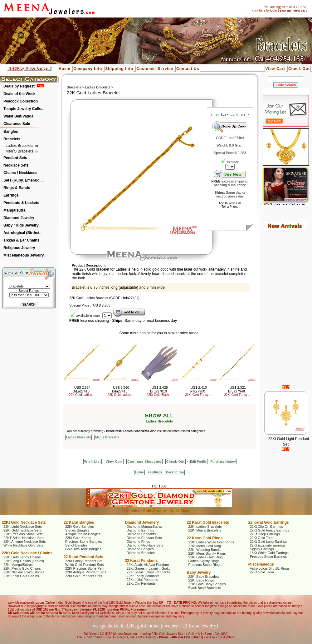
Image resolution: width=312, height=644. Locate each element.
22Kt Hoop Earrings (265, 534)
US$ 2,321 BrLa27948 (237, 389)
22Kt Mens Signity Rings (207, 553)
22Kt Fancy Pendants (143, 576)
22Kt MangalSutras (18, 565)
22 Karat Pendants (141, 561)
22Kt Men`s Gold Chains (22, 568)
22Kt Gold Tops (262, 538)
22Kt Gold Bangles (80, 527)
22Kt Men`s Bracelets (205, 530)
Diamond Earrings (140, 530)
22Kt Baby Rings (201, 580)
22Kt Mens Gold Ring (205, 546)
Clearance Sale (17, 124)
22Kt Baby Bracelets (204, 577)
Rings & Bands (17, 188)
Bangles (11, 132)
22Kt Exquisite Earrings (268, 545)
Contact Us (188, 69)
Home (64, 69)
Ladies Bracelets (20, 146)
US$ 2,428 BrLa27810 (159, 389)
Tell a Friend (230, 207)
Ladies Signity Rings (204, 561)
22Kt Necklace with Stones (24, 572)
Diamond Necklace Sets (145, 545)
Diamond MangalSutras (145, 527)
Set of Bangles (76, 545)
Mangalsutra (15, 210)
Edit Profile (198, 462)
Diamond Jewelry (19, 218)
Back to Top (175, 472)
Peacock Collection (21, 101)
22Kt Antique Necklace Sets (25, 542)
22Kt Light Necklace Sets (23, 527)
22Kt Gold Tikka (262, 572)
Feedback (155, 472)
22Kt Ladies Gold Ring (206, 557)
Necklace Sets (16, 165)
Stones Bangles (77, 530)
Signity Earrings (262, 549)
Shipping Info (119, 69)
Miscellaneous (261, 564)
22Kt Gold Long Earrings (269, 542)
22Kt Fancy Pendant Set (84, 561)
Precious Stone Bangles (83, 542)
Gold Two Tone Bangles (83, 549)
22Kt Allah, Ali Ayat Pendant (148, 565)
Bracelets (12, 139)
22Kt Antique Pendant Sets (86, 572)
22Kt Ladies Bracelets (205, 527)
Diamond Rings (138, 542)
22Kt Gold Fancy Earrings (270, 530)
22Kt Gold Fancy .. (198, 395)
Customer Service (155, 69)
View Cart (275, 69)
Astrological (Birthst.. (22, 233)
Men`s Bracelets (20, 151)
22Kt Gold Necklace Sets (24, 522)
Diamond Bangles (140, 549)
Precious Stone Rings (205, 565)
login (273, 10)
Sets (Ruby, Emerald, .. (24, 180)
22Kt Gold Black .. (159, 395)
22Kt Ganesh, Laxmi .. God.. (148, 568)
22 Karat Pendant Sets (83, 557)
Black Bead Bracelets (205, 588)
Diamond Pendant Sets (144, 538)
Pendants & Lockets (21, 203)
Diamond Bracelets (141, 553)
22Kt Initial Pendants (142, 580)
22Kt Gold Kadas (78, 538)
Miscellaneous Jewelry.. (24, 255)
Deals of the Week (19, 94)
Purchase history (223, 462)
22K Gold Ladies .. (82, 395)
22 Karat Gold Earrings (269, 522)
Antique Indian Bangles (83, 534)
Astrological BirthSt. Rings (270, 568)
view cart (300, 10)
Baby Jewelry (199, 572)
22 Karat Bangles (79, 522)
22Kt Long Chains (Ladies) (24, 561)
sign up (285, 10)
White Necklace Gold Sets (23, 545)
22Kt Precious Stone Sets (23, 534)
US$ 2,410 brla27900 (198, 389)
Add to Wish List (230, 203)
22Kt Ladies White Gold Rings (211, 542)
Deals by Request (19, 86)
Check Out (299, 69)
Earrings (11, 195)
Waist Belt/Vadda (18, 116)
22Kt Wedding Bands (205, 550)
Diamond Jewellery (142, 522)
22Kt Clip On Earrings (266, 527)
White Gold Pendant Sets (85, 565)
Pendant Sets (15, 158)
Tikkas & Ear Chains (21, 240)
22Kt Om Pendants (141, 583)
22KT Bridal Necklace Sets (24, 538)
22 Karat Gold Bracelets (208, 522)
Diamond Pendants (141, 534)
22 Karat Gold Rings (205, 538)
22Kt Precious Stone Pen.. (85, 568)
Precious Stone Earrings (268, 557)
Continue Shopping (144, 462)
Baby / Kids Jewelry (21, 225)
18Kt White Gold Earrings (269, 553)
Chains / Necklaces (20, 173)
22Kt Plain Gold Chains (21, 576)
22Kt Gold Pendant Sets (84, 576)
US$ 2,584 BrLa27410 (82, 389)
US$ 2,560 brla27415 (120, 389)
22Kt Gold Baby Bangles (207, 584)
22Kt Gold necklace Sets (22, 530)
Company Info (88, 69)
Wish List (93, 462)
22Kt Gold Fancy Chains (22, 557)
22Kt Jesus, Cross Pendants (148, 572)
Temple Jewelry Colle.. (23, 109)
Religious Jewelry (19, 248)
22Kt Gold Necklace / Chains (27, 553)
